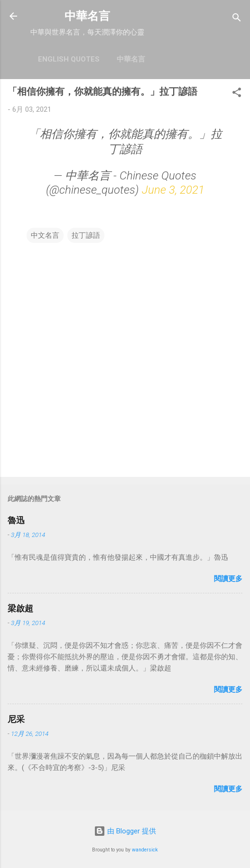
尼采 (16, 719)
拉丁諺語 (86, 235)
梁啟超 (20, 608)
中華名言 (87, 16)
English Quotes (69, 59)
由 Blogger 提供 (125, 831)
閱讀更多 (228, 579)
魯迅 (16, 520)
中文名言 (45, 235)
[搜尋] (237, 19)
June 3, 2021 (173, 190)
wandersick (145, 850)
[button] (237, 94)
